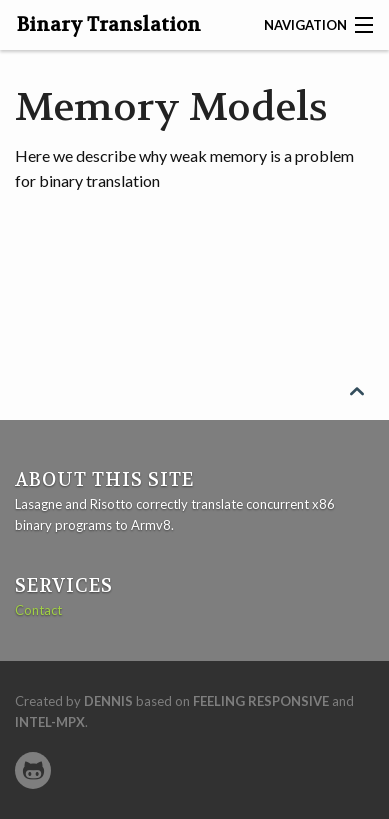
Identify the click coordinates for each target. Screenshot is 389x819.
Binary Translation (109, 25)
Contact (38, 610)
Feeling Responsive (261, 701)
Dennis (108, 701)
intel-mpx (50, 722)
